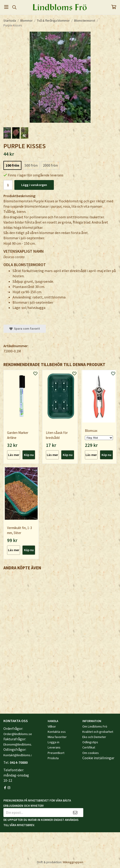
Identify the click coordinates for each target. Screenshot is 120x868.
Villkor (52, 726)
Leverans (54, 747)
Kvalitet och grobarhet (98, 732)
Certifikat (89, 747)
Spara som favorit (25, 328)
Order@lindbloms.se (18, 734)
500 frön (31, 165)
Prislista (53, 758)
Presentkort (56, 753)
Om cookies (91, 753)
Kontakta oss (57, 732)
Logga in (53, 742)
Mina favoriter (57, 737)
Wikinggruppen (73, 862)
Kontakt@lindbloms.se (19, 755)
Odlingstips (90, 742)
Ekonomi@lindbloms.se (19, 744)
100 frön (12, 165)
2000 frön (50, 165)
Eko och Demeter (94, 737)
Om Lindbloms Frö (95, 726)
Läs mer (14, 455)
